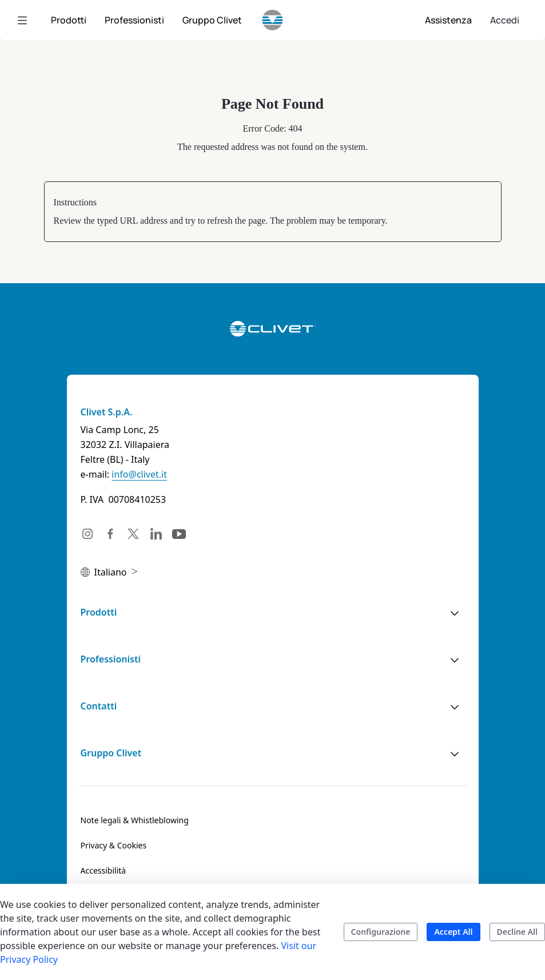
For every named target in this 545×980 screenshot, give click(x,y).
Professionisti (111, 659)
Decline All (517, 932)
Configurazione (381, 932)
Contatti (99, 706)
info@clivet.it (139, 474)
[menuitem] (69, 20)
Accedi (505, 20)
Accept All (453, 932)
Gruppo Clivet (111, 753)
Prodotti (99, 612)
